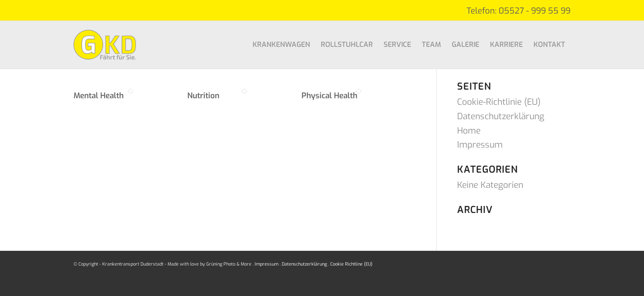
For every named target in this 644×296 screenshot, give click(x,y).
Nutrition (203, 96)
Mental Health (99, 96)
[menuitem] (281, 45)
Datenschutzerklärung (501, 116)
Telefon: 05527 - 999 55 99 (519, 11)
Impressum (480, 145)
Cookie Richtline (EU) (351, 264)
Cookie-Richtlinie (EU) (499, 102)
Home (469, 131)
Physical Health (329, 96)
